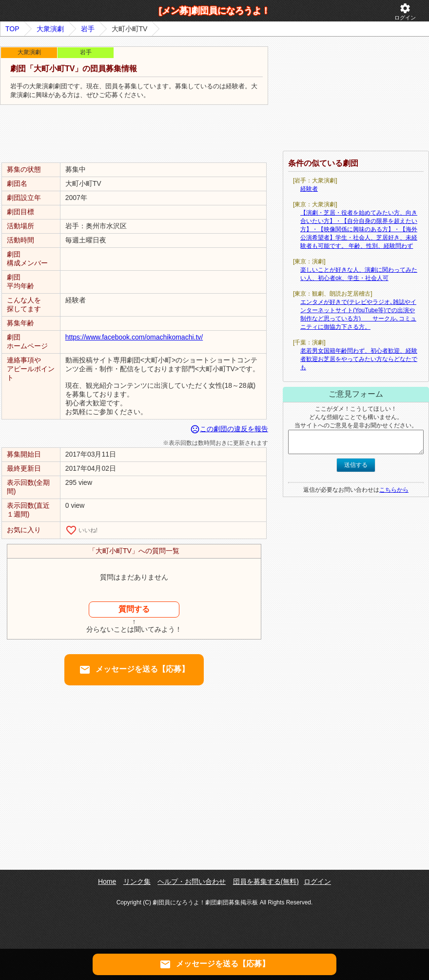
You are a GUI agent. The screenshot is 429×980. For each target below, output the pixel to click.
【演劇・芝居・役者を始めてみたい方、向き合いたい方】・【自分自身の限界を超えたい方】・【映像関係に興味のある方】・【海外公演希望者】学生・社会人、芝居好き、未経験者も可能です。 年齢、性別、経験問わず (359, 229)
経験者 (309, 189)
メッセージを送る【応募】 (134, 670)
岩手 (88, 29)
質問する (134, 609)
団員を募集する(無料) (266, 881)
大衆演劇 (50, 29)
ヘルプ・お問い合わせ (192, 881)
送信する (356, 465)
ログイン (405, 11)
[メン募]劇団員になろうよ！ (214, 11)
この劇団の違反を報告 (229, 429)
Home (107, 881)
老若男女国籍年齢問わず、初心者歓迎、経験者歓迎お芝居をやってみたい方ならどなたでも (359, 359)
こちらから (394, 490)
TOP (12, 29)
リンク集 (137, 881)
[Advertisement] (134, 134)
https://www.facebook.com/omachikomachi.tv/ (134, 337)
